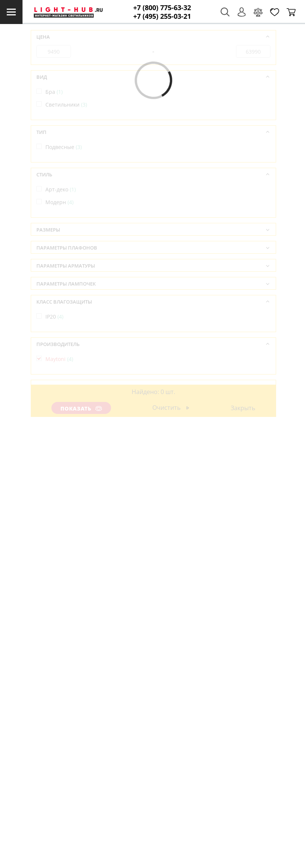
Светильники (66, 105)
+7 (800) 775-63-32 (162, 8)
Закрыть (243, 408)
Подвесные (64, 147)
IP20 (54, 317)
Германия (62, 401)
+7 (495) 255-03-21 (162, 16)
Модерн (59, 202)
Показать (81, 408)
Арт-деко (61, 189)
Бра (54, 92)
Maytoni (59, 359)
